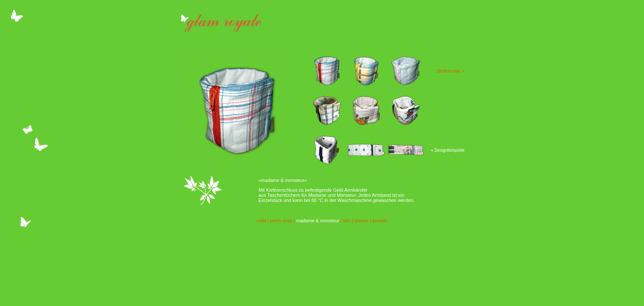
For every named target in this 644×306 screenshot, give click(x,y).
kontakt (380, 221)
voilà (262, 221)
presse (361, 221)
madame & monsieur (318, 221)
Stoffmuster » (451, 71)
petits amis (281, 221)
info (347, 221)
